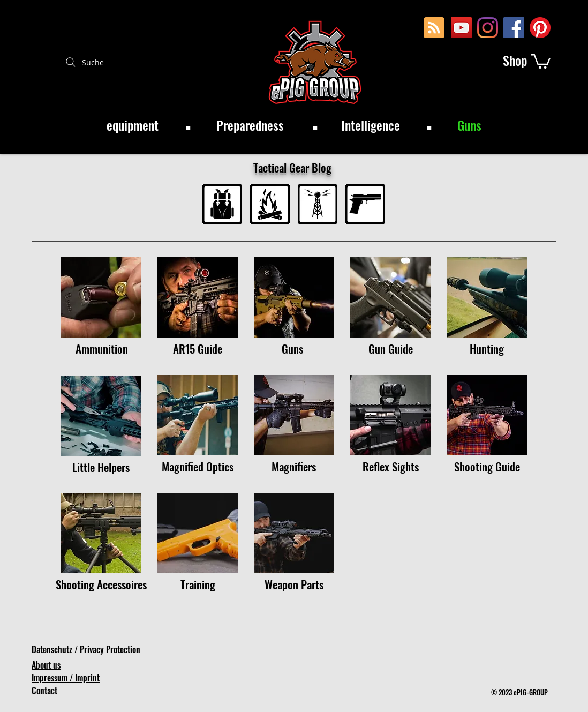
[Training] (198, 584)
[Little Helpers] (101, 467)
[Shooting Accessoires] (101, 584)
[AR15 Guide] (198, 348)
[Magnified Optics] (198, 466)
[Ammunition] (102, 348)
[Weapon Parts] (294, 584)
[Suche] (84, 62)
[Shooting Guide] (487, 466)
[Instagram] (488, 28)
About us (46, 665)
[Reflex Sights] (391, 466)
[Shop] (515, 61)
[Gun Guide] (391, 348)
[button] (541, 61)
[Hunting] (487, 348)
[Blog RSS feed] (434, 28)
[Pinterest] (540, 28)
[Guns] (294, 348)
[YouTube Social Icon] (461, 28)
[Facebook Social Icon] (514, 28)
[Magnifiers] (294, 466)
